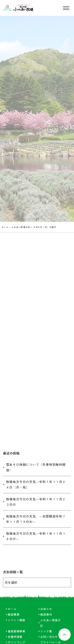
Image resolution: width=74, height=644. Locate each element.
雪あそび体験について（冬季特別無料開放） (36, 467)
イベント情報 (16, 620)
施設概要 (14, 614)
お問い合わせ (49, 637)
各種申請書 (15, 637)
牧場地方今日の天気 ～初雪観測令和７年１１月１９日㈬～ (36, 519)
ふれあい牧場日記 (21, 227)
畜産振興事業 (16, 631)
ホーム (5, 227)
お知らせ (46, 609)
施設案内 (46, 614)
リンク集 (46, 631)
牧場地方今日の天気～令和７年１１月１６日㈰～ (36, 536)
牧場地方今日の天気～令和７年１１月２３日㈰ (36, 502)
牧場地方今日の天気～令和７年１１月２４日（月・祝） (36, 484)
